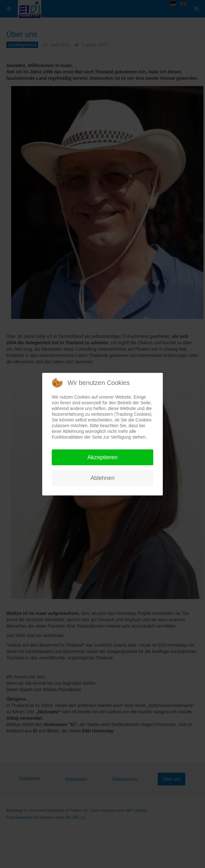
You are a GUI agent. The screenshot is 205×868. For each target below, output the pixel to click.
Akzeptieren (102, 457)
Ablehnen (102, 478)
